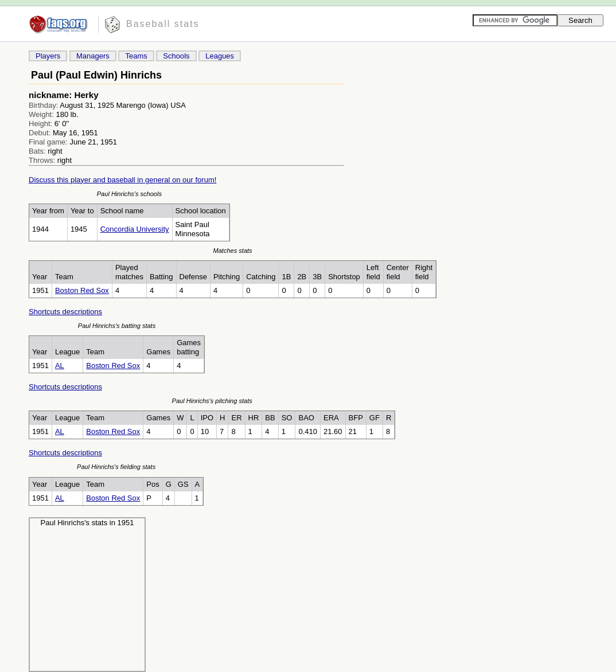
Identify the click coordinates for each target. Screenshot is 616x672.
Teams (136, 56)
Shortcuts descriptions (65, 312)
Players (48, 56)
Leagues (220, 56)
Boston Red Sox (82, 290)
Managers (93, 56)
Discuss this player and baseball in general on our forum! (122, 180)
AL (60, 366)
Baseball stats (163, 24)
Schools (176, 56)
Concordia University (135, 229)
